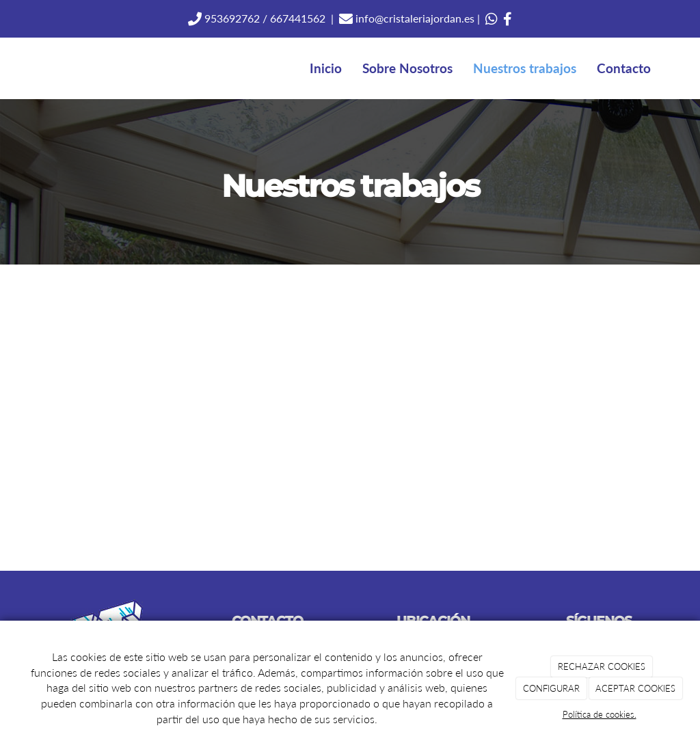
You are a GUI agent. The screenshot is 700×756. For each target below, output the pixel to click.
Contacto (624, 68)
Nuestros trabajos (525, 68)
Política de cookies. (600, 714)
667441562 (298, 18)
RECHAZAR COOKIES (602, 666)
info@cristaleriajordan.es (414, 18)
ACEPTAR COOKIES (635, 688)
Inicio (326, 68)
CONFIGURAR (551, 688)
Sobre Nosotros (407, 68)
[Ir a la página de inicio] (25, 68)
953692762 (231, 18)
